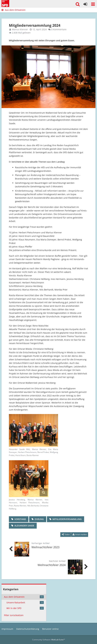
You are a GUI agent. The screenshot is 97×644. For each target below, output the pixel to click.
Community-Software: (49, 640)
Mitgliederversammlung (67, 519)
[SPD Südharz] (5, 3)
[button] (93, 4)
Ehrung (39, 519)
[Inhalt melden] (80, 535)
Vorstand (20, 519)
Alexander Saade (24, 526)
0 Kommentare (59, 29)
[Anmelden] (85, 4)
